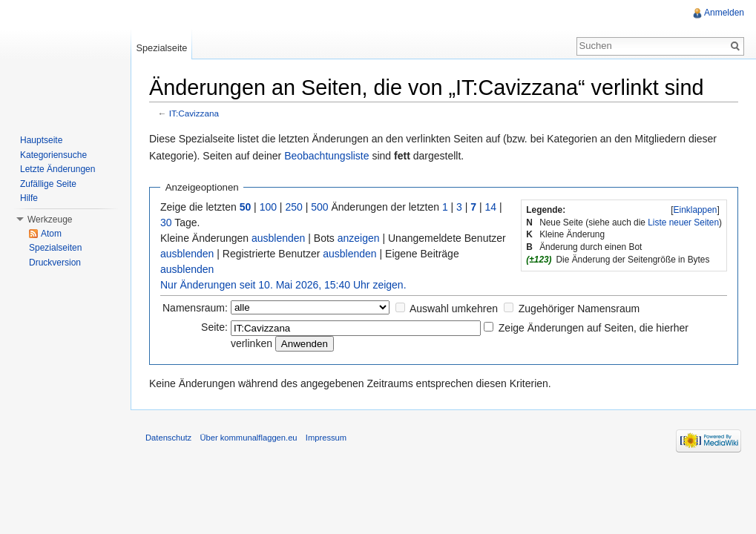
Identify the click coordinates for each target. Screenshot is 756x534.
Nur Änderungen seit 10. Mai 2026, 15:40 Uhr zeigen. (283, 285)
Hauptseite (41, 140)
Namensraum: (195, 308)
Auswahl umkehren (454, 309)
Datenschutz (168, 438)
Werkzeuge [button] (50, 220)
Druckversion (55, 263)
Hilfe (29, 198)
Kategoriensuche (53, 155)
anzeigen (359, 238)
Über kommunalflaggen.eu (248, 438)
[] (695, 210)
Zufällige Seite (48, 184)
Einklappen (696, 210)
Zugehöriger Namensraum (579, 309)
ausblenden (278, 238)
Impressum (326, 438)
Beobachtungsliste (326, 156)
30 (166, 222)
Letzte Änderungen (57, 169)
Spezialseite (161, 48)
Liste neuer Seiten (683, 222)
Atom (51, 234)
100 (268, 207)
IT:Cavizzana (194, 113)
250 (293, 207)
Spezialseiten (55, 248)
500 (319, 207)
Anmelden (724, 13)
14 (491, 207)
